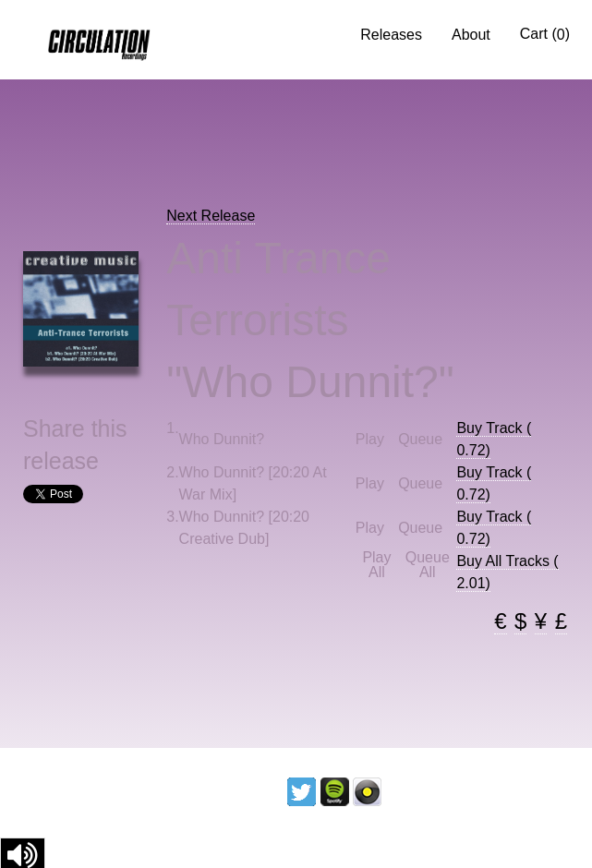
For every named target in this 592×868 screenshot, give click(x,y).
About (471, 35)
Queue (420, 440)
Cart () (545, 34)
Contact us (529, 791)
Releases (391, 35)
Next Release (211, 216)
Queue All (428, 565)
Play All (376, 565)
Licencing (430, 791)
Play (370, 440)
